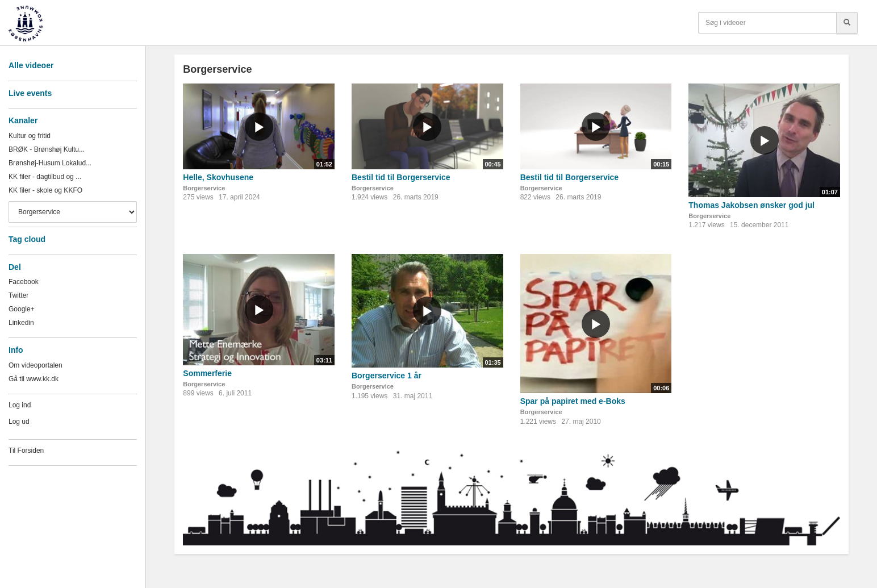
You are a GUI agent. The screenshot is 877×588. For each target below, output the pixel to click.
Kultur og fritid (30, 136)
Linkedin (21, 323)
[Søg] (847, 23)
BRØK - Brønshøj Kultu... (47, 149)
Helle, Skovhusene (218, 177)
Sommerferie (207, 373)
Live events (30, 93)
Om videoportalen (36, 365)
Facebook (24, 282)
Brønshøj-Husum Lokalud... (50, 163)
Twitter (18, 295)
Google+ (22, 309)
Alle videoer (31, 65)
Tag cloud (27, 239)
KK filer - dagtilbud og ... (45, 177)
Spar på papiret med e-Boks (573, 401)
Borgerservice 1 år (387, 376)
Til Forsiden (26, 451)
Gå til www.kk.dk (34, 379)
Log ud (19, 422)
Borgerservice (204, 188)
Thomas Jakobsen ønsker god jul (751, 205)
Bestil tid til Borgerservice (401, 177)
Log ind (20, 405)
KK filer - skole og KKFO (45, 190)
